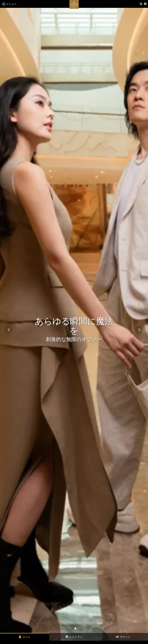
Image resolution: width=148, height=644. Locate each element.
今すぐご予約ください (130, 638)
